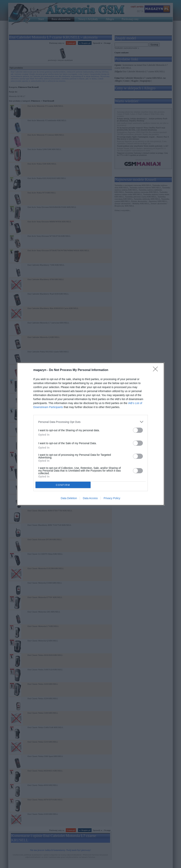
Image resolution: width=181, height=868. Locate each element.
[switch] (138, 430)
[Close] (157, 370)
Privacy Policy (112, 498)
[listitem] (91, 422)
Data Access (90, 498)
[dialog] (91, 434)
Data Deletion (69, 498)
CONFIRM (63, 485)
